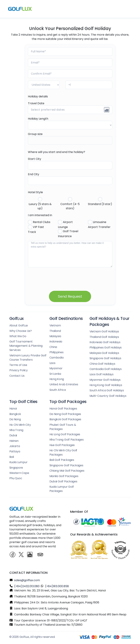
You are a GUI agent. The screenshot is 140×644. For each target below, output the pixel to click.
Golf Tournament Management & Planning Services (26, 346)
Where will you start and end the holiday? (56, 152)
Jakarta (15, 446)
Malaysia (55, 336)
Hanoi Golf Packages (63, 409)
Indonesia (56, 341)
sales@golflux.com (27, 580)
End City (34, 174)
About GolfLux (19, 325)
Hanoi (13, 409)
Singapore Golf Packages (66, 465)
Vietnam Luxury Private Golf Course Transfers (28, 358)
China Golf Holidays (102, 364)
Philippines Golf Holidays (106, 347)
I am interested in (40, 215)
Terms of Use (18, 365)
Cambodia (56, 358)
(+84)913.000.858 (57, 586)
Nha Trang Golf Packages (67, 440)
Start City (35, 159)
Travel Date (36, 103)
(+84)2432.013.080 (27, 586)
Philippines (56, 352)
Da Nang (15, 419)
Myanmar (56, 368)
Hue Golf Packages (62, 445)
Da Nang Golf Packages (65, 414)
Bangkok (15, 414)
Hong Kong (57, 379)
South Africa (58, 390)
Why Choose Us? (21, 331)
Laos (52, 363)
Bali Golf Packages (62, 460)
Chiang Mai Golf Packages (67, 471)
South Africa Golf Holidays (107, 390)
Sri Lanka (55, 374)
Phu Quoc (16, 478)
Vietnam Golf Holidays (104, 331)
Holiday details (38, 96)
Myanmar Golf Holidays (105, 380)
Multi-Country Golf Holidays (108, 396)
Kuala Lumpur (18, 462)
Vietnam (55, 325)
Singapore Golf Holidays (105, 358)
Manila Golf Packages (64, 476)
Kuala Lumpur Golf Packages (62, 489)
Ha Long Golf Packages (65, 434)
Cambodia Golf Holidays (106, 369)
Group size (35, 134)
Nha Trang (16, 430)
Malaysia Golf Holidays (104, 353)
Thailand (55, 331)
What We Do (18, 336)
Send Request (70, 296)
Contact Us (17, 376)
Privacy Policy (19, 370)
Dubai (13, 435)
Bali (12, 457)
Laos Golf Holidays (102, 374)
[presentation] (55, 276)
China (53, 347)
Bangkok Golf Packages (65, 419)
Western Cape (19, 473)
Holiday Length (38, 119)
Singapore (16, 468)
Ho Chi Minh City (20, 425)
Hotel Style (35, 192)
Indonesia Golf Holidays (105, 342)
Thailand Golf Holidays (104, 337)
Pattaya (15, 451)
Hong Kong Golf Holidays (106, 385)
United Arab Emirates (64, 384)
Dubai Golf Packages (63, 481)
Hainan (14, 441)
